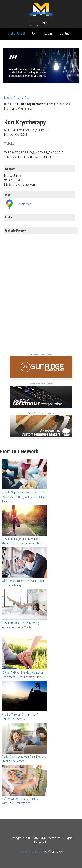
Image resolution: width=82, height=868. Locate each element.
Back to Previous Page (18, 98)
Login (48, 33)
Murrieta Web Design (31, 851)
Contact (65, 33)
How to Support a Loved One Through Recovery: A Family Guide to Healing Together (24, 497)
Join (34, 33)
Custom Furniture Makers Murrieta (41, 413)
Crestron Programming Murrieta (41, 384)
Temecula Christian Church (41, 355)
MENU (46, 23)
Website (9, 143)
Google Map (24, 204)
